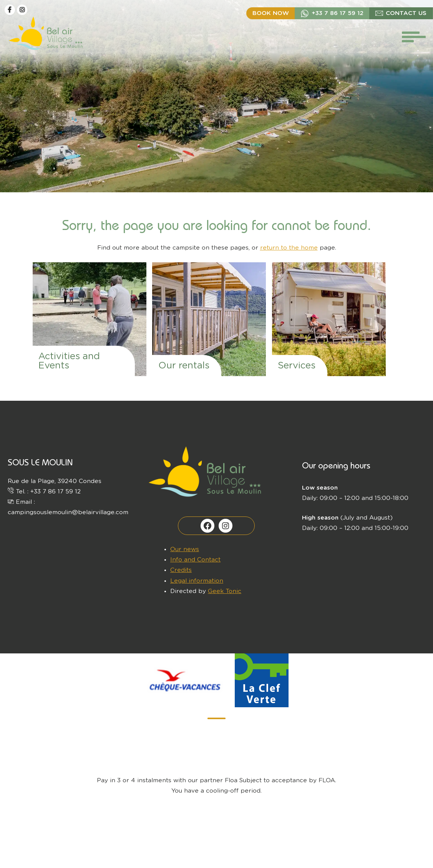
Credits (181, 570)
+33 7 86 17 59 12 (338, 13)
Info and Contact (195, 560)
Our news (185, 549)
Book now (271, 13)
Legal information (197, 581)
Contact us (406, 13)
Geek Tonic (225, 591)
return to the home (289, 248)
